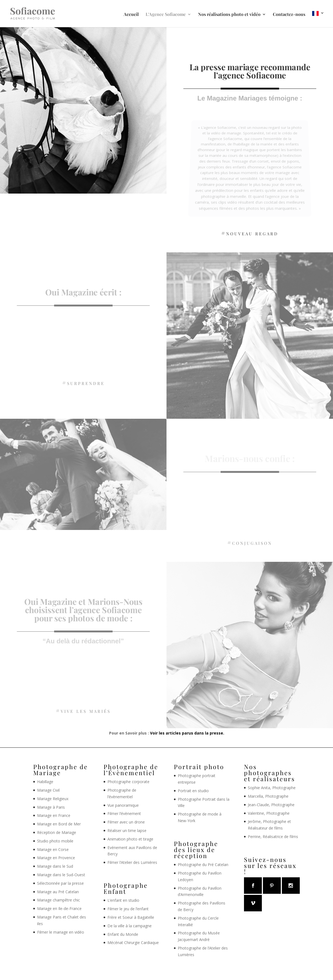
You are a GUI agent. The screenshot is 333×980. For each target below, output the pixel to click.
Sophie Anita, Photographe (272, 788)
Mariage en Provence (56, 858)
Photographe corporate (128, 782)
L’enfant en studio (123, 900)
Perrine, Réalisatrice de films (273, 837)
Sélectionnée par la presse (60, 883)
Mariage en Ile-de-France (59, 908)
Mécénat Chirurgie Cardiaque (133, 943)
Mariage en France (54, 815)
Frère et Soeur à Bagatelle (131, 917)
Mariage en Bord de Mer (59, 824)
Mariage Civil (48, 790)
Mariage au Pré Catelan (58, 892)
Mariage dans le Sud (55, 866)
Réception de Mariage (57, 832)
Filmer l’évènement (124, 813)
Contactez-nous (289, 15)
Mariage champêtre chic (59, 900)
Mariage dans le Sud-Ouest (61, 875)
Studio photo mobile (55, 841)
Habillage (45, 782)
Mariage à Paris (51, 807)
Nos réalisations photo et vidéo (229, 15)
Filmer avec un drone (126, 822)
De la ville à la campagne (130, 926)
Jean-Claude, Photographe (271, 805)
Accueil (131, 15)
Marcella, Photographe (268, 796)
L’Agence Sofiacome (166, 15)
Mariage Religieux (53, 799)
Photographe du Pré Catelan (203, 865)
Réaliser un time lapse (127, 830)
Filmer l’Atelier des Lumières (132, 862)
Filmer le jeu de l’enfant (128, 909)
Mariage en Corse (53, 849)
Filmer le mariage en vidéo (61, 932)
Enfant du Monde (123, 934)
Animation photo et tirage (130, 839)
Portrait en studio (193, 791)
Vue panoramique (123, 805)
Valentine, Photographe (269, 813)
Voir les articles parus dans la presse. (187, 733)
